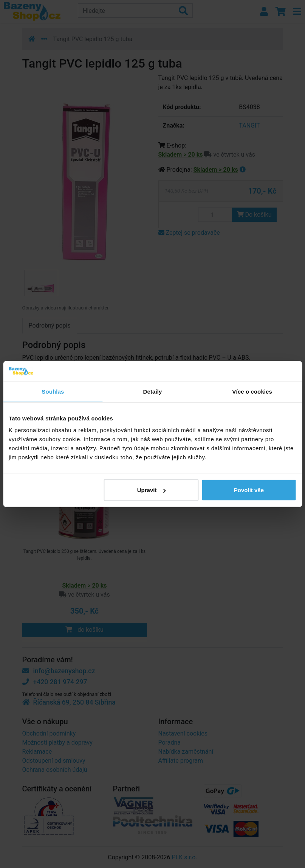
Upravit (152, 490)
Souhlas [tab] (53, 391)
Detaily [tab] (153, 391)
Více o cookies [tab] (252, 391)
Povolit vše (249, 490)
